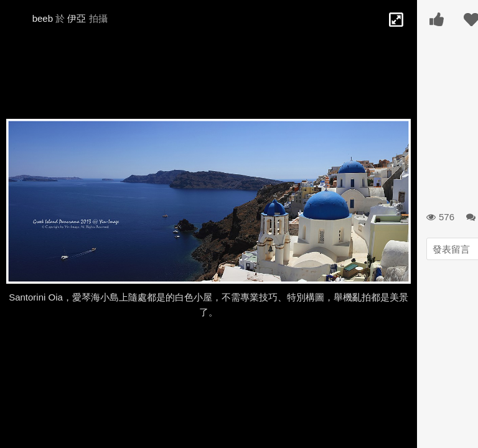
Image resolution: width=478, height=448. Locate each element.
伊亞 (77, 18)
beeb (43, 18)
